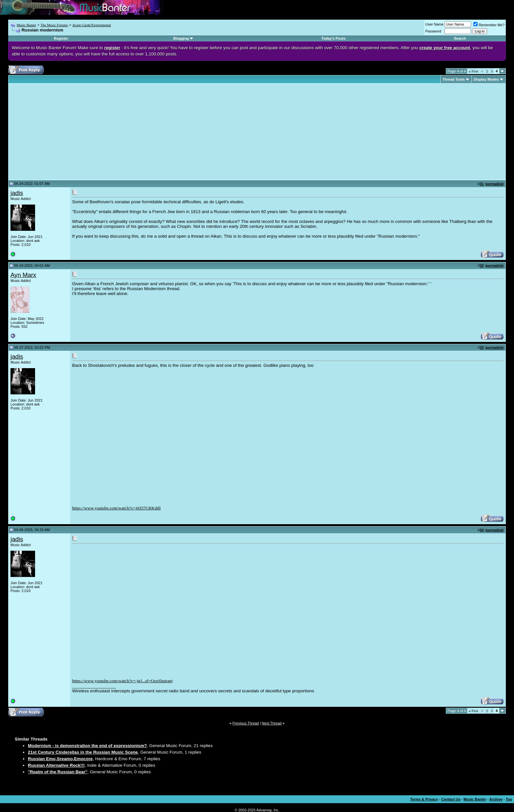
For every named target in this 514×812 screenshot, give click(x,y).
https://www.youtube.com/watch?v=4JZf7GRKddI (116, 508)
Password (433, 31)
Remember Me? (489, 25)
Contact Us (451, 799)
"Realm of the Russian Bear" (58, 772)
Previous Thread (246, 723)
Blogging (181, 38)
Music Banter (27, 25)
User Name (435, 24)
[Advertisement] (66, 132)
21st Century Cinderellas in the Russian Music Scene (83, 752)
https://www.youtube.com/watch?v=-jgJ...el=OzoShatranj (122, 681)
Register (61, 38)
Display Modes (486, 79)
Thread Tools (454, 79)
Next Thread (272, 723)
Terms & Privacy (424, 799)
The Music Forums (54, 25)
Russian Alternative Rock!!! (56, 765)
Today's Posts (334, 38)
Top (509, 799)
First (473, 71)
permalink (494, 184)
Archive (496, 799)
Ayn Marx (23, 275)
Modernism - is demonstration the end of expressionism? (87, 746)
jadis (17, 193)
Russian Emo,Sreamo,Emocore (60, 759)
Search (460, 38)
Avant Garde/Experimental (91, 25)
